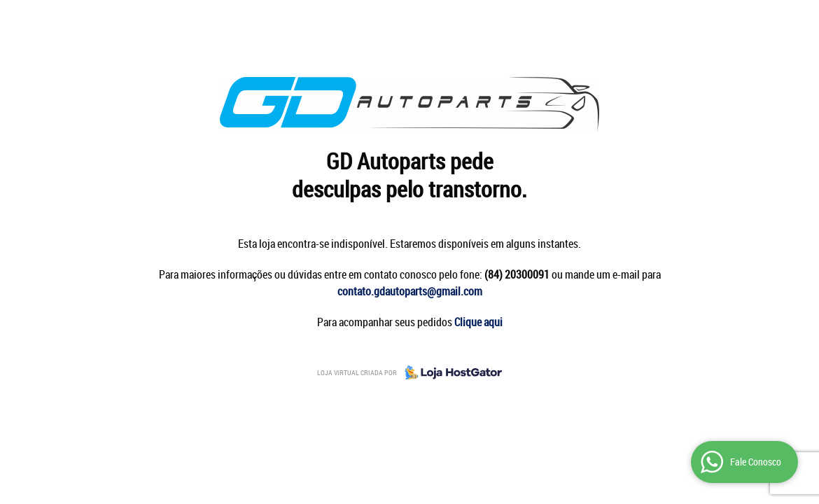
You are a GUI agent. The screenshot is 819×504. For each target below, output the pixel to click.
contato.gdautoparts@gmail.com (410, 291)
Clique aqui (478, 322)
